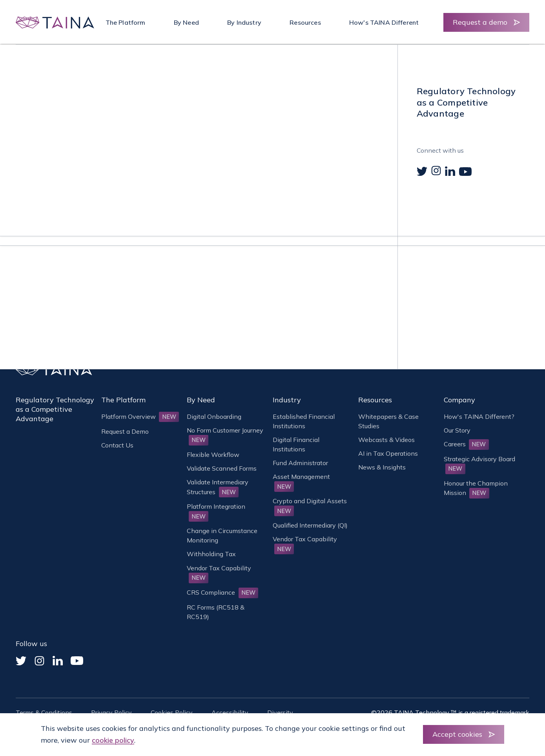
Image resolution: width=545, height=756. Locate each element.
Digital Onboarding (214, 416)
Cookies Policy (172, 712)
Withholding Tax (211, 554)
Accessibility (230, 712)
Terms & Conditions (44, 712)
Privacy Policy (111, 712)
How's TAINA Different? (479, 416)
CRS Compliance (222, 592)
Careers (466, 444)
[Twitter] (21, 661)
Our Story (457, 430)
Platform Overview (140, 416)
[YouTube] (77, 661)
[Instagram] (39, 661)
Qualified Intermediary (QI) (310, 525)
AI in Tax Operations (388, 453)
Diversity (280, 712)
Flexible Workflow (213, 455)
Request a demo (480, 22)
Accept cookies (457, 734)
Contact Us (117, 445)
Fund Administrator (300, 463)
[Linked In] (58, 661)
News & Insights (382, 467)
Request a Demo (125, 431)
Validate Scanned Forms (222, 468)
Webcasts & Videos (386, 440)
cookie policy (113, 740)
